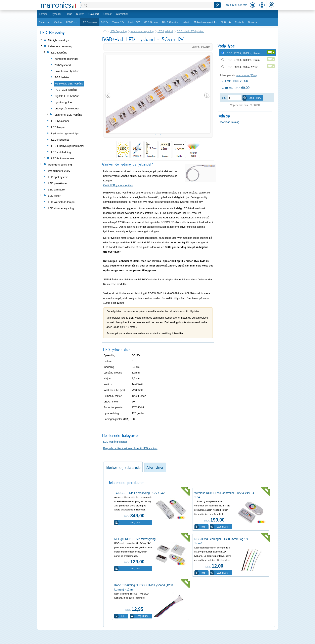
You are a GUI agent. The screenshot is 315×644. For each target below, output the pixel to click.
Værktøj (58, 22)
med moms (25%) (247, 75)
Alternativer (155, 477)
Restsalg (240, 22)
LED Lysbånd (165, 31)
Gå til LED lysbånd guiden (118, 195)
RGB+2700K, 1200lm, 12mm (243, 53)
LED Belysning (89, 22)
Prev (109, 100)
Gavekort (94, 14)
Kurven (80, 14)
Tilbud (69, 14)
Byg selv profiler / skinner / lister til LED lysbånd (130, 458)
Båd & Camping (170, 22)
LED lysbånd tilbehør (115, 452)
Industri (186, 22)
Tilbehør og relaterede (123, 478)
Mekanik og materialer (205, 22)
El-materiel (44, 22)
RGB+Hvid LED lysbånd (190, 31)
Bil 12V (105, 22)
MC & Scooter (151, 22)
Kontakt (107, 14)
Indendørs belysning (142, 31)
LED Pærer (72, 22)
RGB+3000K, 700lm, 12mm (242, 67)
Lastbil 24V (134, 22)
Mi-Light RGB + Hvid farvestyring (135, 549)
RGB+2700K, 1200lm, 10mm (243, 60)
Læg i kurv (255, 98)
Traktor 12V (118, 22)
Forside (43, 14)
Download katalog (229, 122)
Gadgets (253, 22)
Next (207, 100)
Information (122, 14)
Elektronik (226, 22)
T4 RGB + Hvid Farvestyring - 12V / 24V (140, 503)
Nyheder (56, 14)
